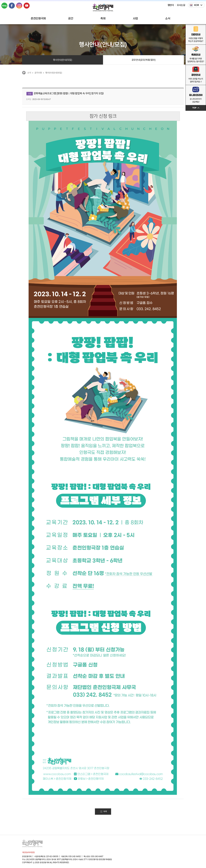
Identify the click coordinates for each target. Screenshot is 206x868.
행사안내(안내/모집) (62, 60)
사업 (135, 19)
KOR (197, 5)
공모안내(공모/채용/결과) (144, 60)
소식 (168, 19)
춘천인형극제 (38, 19)
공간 (71, 19)
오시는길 (181, 5)
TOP (196, 108)
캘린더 (171, 5)
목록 (103, 811)
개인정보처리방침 (28, 852)
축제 (103, 19)
